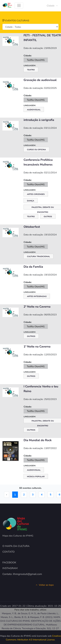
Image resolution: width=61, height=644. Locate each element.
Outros (48, 217)
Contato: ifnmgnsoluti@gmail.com (22, 574)
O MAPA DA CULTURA (16, 546)
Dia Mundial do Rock (38, 440)
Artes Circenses (36, 194)
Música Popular (36, 477)
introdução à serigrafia (39, 120)
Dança (31, 201)
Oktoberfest (32, 227)
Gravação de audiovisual (40, 80)
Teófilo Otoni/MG (36, 60)
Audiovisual (34, 110)
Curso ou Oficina (36, 150)
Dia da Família (33, 267)
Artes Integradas (37, 296)
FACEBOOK (9, 563)
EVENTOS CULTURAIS (16, 21)
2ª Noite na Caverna (37, 307)
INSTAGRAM (10, 568)
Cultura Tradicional (38, 256)
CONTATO (9, 552)
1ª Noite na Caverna (37, 347)
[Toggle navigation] (19, 5)
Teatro (31, 70)
